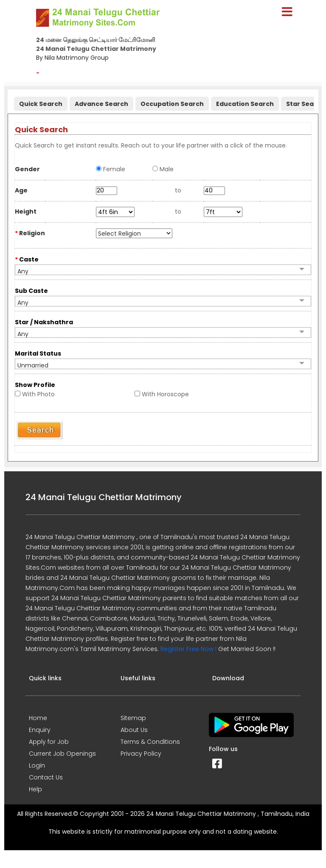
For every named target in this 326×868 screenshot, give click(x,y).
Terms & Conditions (150, 742)
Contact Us (46, 777)
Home (38, 718)
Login (37, 765)
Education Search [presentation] (245, 104)
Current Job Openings (62, 754)
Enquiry (40, 730)
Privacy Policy (141, 754)
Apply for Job (49, 742)
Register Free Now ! (188, 649)
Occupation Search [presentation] (172, 104)
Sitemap (133, 718)
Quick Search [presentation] (41, 104)
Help (35, 789)
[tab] (40, 102)
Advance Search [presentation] (101, 104)
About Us (134, 730)
